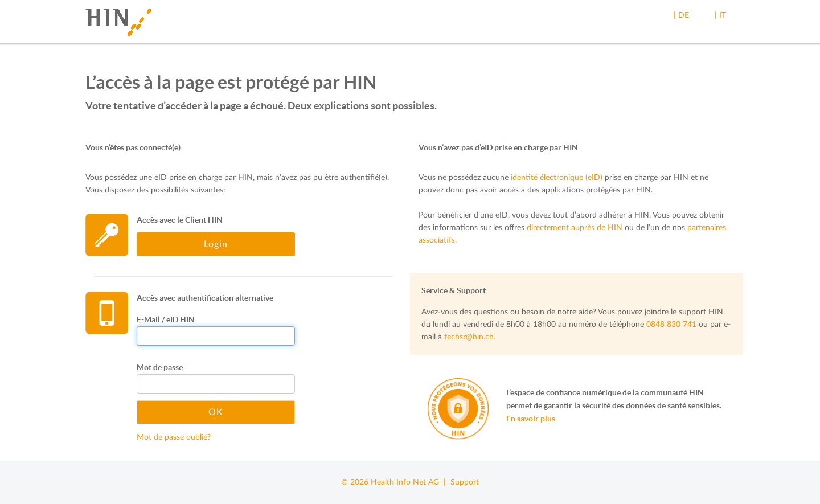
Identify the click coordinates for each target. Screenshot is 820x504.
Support (465, 482)
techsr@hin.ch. (470, 337)
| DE (681, 15)
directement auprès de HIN (575, 228)
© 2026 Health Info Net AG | (396, 482)
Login (216, 244)
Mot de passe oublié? (174, 437)
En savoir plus (531, 419)
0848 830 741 (671, 325)
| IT (720, 15)
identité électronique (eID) (557, 178)
